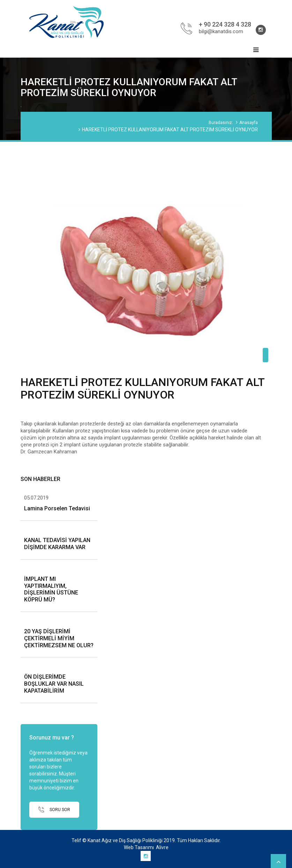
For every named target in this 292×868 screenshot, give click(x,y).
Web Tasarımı (139, 847)
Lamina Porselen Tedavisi (57, 508)
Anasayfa (249, 123)
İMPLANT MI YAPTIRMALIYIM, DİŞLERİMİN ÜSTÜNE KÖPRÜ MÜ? (51, 589)
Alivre (162, 847)
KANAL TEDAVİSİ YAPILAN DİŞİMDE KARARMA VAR (57, 544)
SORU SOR (54, 809)
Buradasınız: (221, 123)
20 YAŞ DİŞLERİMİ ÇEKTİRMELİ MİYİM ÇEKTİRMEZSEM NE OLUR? (59, 638)
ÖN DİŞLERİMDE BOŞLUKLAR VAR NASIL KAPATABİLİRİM (54, 684)
